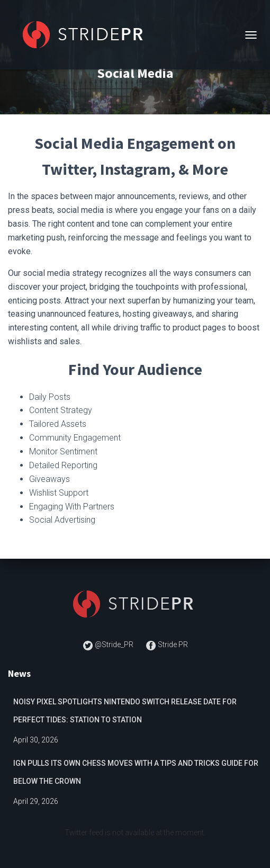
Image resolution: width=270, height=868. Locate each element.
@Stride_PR (109, 645)
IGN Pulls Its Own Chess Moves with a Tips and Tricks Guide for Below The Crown (136, 772)
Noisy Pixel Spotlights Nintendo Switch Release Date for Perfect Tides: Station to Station (125, 711)
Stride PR (167, 645)
